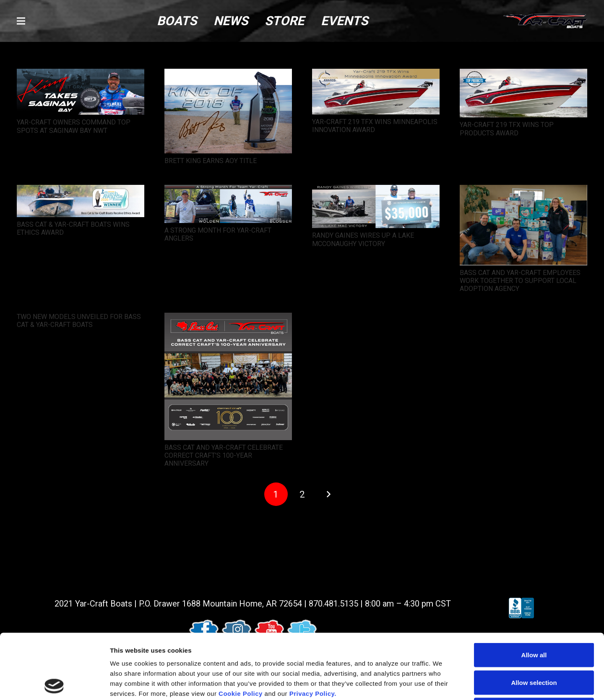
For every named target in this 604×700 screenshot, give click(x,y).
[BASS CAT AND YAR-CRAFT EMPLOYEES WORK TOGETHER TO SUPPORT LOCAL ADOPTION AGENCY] (523, 191)
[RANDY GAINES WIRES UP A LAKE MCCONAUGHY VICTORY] (376, 191)
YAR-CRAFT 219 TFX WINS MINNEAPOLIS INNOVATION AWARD (375, 126)
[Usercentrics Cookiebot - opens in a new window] (54, 684)
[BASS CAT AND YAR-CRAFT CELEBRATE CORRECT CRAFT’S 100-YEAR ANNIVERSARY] (228, 318)
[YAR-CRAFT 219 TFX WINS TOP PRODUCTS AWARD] (523, 74)
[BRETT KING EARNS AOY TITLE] (228, 74)
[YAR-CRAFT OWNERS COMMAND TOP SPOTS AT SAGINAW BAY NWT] (81, 74)
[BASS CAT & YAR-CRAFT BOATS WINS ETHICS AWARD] (81, 191)
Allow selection (534, 618)
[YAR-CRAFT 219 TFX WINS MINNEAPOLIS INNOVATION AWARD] (376, 74)
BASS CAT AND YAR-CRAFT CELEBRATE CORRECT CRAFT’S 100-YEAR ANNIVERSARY (224, 455)
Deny (534, 645)
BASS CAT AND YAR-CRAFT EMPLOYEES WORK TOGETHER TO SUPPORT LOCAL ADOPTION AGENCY (520, 281)
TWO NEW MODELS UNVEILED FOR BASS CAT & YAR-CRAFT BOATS (79, 321)
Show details (440, 683)
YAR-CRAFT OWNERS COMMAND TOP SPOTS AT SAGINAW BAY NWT (74, 126)
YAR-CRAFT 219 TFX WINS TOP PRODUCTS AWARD (507, 129)
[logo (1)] (545, 21)
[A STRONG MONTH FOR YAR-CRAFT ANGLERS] (228, 191)
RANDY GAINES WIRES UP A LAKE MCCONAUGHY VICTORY (363, 239)
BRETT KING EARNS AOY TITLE (211, 161)
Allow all (534, 590)
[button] (21, 21)
